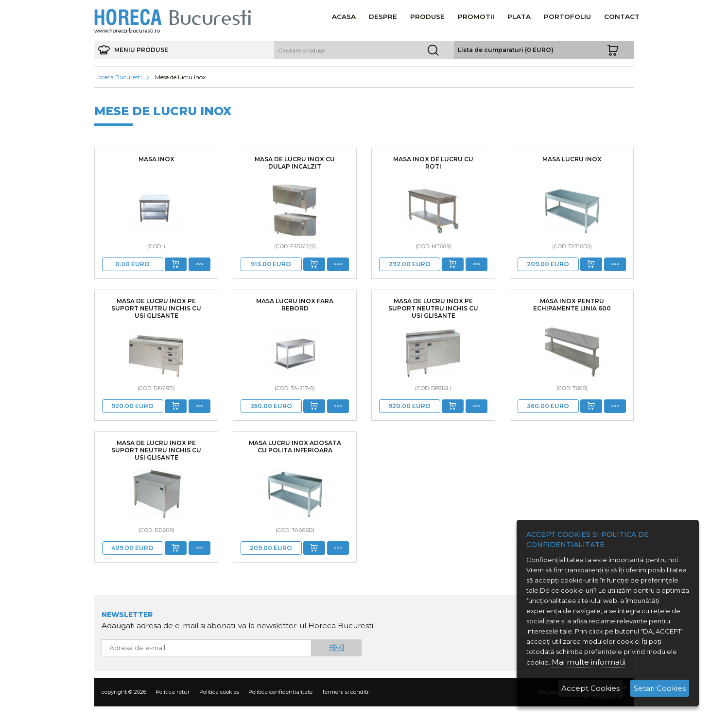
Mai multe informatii (589, 662)
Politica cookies (219, 692)
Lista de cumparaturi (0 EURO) (506, 50)
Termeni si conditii (346, 692)
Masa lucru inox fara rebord (295, 305)
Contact (622, 17)
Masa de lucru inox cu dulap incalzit (295, 163)
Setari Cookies (660, 688)
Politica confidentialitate (280, 692)
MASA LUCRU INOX (572, 159)
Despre (383, 17)
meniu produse (133, 50)
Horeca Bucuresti (118, 77)
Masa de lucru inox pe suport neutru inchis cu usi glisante (156, 308)
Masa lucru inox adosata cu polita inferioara (295, 446)
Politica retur (173, 692)
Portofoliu (567, 17)
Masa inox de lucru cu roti (433, 163)
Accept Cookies (590, 688)
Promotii (476, 17)
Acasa (344, 17)
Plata (519, 17)
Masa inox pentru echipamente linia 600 (572, 305)
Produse (427, 17)
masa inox (156, 159)
